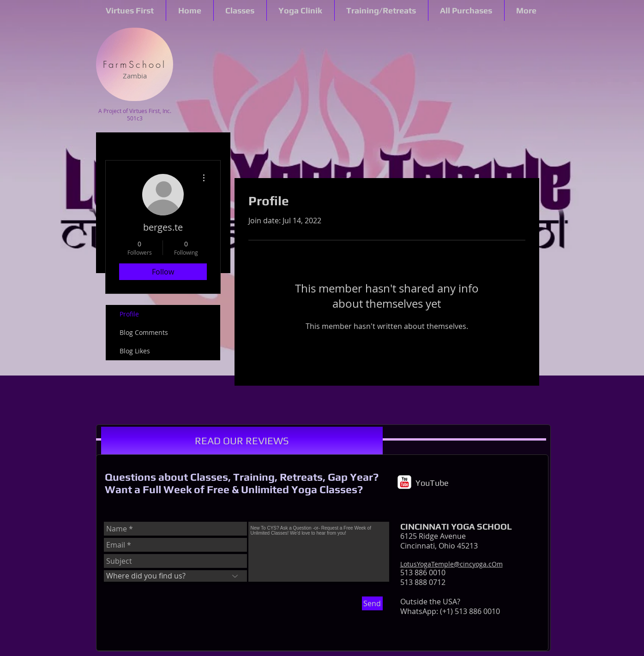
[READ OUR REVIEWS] (242, 441)
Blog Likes (135, 351)
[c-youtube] (404, 482)
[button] (130, 10)
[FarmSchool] (135, 64)
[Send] (372, 603)
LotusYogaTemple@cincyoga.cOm (451, 564)
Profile (129, 314)
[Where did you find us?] (175, 576)
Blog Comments (144, 332)
